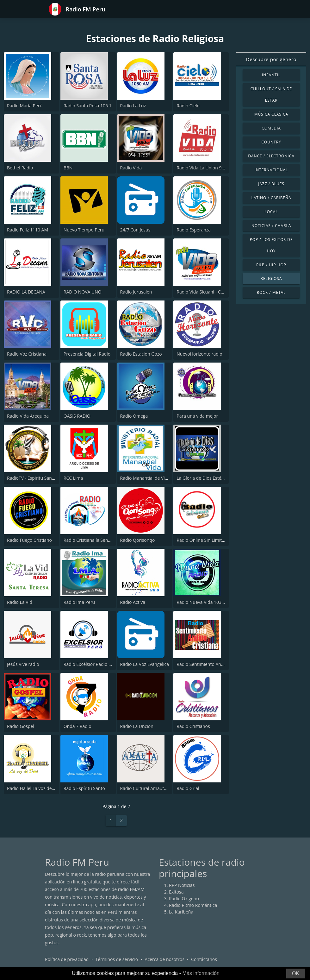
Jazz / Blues (271, 184)
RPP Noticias (182, 885)
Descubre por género (271, 59)
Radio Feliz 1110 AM (28, 230)
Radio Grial (188, 788)
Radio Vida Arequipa (28, 416)
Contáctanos (204, 959)
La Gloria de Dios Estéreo (202, 478)
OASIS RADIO (77, 416)
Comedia (271, 128)
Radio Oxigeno (184, 898)
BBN (68, 168)
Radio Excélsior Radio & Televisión (99, 664)
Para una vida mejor (197, 416)
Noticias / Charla (271, 226)
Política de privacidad (67, 959)
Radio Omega (134, 416)
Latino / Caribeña (271, 198)
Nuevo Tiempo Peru (84, 230)
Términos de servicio (117, 959)
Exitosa (176, 892)
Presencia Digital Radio (87, 354)
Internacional (271, 170)
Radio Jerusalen (136, 292)
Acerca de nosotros (165, 959)
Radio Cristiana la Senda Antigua (97, 540)
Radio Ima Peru (79, 602)
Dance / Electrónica (271, 156)
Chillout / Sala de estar (271, 95)
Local (271, 212)
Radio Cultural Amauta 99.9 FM (152, 788)
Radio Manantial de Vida (145, 478)
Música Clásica (271, 114)
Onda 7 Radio (77, 726)
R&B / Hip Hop (271, 265)
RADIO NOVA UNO (83, 292)
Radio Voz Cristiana (27, 354)
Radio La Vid (20, 602)
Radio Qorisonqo (138, 540)
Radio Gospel (21, 726)
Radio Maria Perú (25, 106)
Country (271, 142)
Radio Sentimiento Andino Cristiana (213, 664)
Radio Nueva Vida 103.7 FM (205, 602)
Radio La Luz (133, 106)
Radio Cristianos (193, 726)
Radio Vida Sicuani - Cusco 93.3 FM (212, 292)
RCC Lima (73, 478)
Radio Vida (131, 168)
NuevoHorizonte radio (199, 354)
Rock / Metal (271, 292)
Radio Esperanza (194, 230)
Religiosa (271, 278)
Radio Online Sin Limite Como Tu (210, 540)
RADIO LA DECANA (26, 292)
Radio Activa (133, 602)
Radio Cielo (188, 106)
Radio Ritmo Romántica (193, 905)
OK (296, 974)
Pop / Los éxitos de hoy (271, 245)
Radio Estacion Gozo (141, 354)
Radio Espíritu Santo (84, 788)
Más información (201, 973)
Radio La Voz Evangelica (145, 664)
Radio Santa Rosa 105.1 (88, 106)
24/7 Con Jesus (135, 230)
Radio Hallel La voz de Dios (34, 788)
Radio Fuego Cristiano (29, 540)
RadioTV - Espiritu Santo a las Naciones (47, 478)
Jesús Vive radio (23, 664)
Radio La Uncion (137, 726)
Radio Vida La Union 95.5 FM (206, 168)
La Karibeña (181, 912)
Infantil (271, 75)
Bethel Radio (20, 168)
